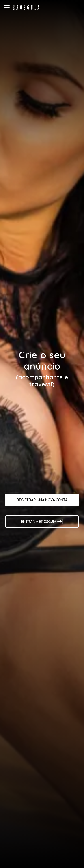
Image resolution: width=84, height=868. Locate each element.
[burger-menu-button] (7, 7)
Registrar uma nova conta (42, 500)
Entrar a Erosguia (42, 522)
